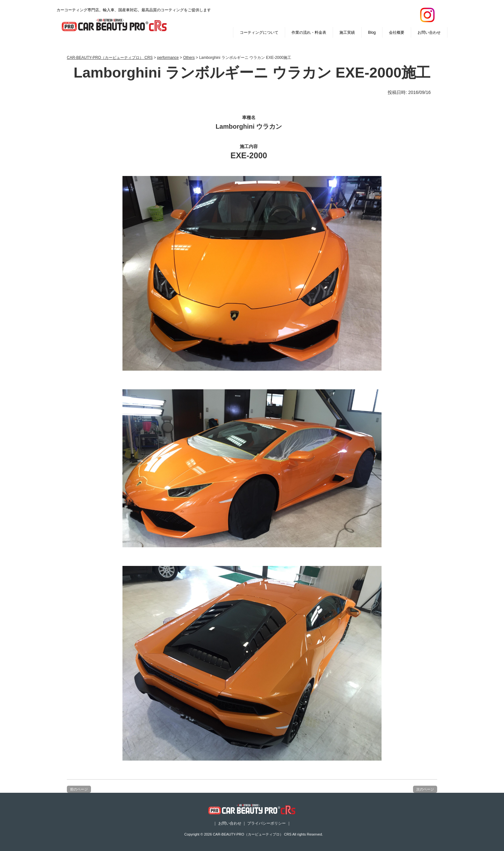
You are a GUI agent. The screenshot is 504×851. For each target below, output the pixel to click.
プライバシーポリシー (266, 823)
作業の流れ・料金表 (309, 32)
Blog (372, 32)
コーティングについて (259, 32)
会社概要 (397, 32)
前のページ (79, 789)
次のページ (425, 789)
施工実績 (347, 32)
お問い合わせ (429, 32)
